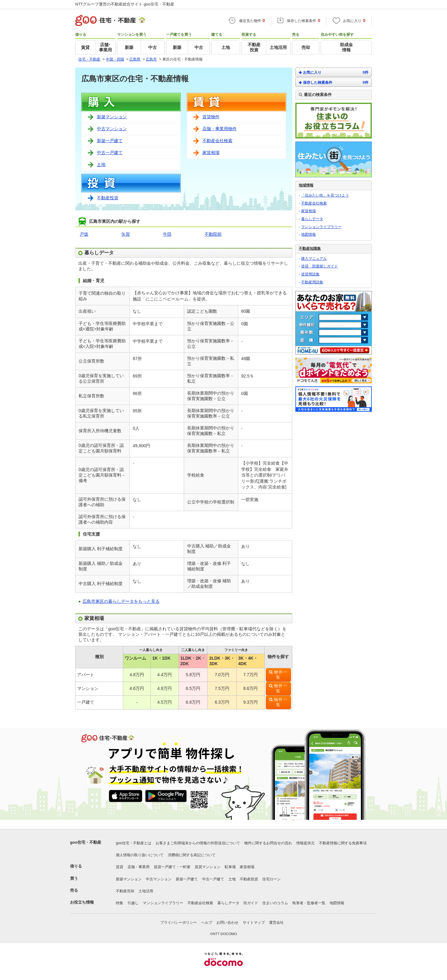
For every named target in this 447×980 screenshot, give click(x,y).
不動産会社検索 (217, 141)
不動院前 (213, 234)
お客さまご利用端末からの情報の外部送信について (198, 843)
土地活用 (146, 891)
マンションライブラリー (321, 227)
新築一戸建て (110, 141)
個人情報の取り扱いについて (140, 855)
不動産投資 (108, 198)
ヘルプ (207, 923)
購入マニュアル (314, 259)
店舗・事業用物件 (220, 129)
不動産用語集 (312, 282)
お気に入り (334, 72)
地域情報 (306, 185)
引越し (133, 903)
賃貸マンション (208, 867)
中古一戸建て (110, 153)
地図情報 (308, 234)
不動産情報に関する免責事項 (343, 843)
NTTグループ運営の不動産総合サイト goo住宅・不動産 (125, 4)
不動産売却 (125, 891)
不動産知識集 (310, 249)
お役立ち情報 (82, 902)
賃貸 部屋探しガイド (320, 266)
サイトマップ (254, 923)
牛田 (167, 234)
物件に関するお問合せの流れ (268, 843)
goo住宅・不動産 (86, 842)
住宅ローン (272, 879)
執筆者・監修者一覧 (309, 903)
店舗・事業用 (139, 867)
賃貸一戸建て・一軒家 (172, 867)
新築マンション (112, 117)
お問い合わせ (227, 923)
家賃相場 (211, 153)
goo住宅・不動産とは (134, 843)
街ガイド (251, 903)
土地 (101, 164)
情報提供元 (305, 843)
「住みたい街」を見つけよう (325, 195)
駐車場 (230, 867)
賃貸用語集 (310, 274)
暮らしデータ (312, 219)
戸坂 (84, 234)
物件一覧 (281, 675)
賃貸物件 (211, 117)
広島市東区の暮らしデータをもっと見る (121, 601)
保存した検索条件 (334, 82)
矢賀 (126, 234)
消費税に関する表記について (192, 855)
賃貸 (120, 867)
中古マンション (112, 129)
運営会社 (276, 923)
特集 (120, 903)
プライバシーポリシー (179, 923)
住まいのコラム (275, 903)
